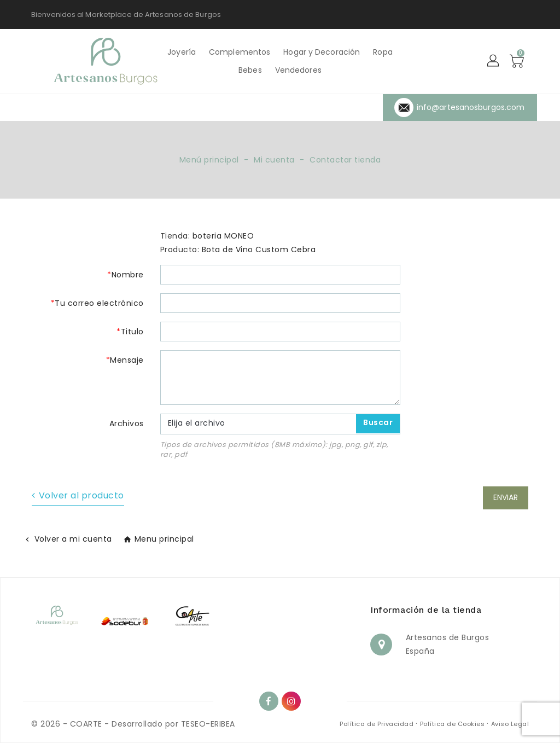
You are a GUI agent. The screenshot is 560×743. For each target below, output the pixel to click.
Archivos (127, 423)
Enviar (506, 497)
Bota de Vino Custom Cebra (259, 249)
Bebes (250, 70)
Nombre (128, 275)
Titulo (132, 332)
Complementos (240, 52)
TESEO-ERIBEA (208, 724)
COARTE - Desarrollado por (124, 724)
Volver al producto (81, 495)
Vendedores (298, 70)
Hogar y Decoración (322, 52)
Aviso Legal (510, 724)
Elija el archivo (197, 423)
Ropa (383, 52)
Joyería (182, 52)
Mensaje (127, 360)
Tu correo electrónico (99, 303)
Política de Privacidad (378, 724)
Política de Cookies (453, 724)
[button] (494, 61)
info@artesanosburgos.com (471, 107)
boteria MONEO (223, 236)
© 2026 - (51, 724)
